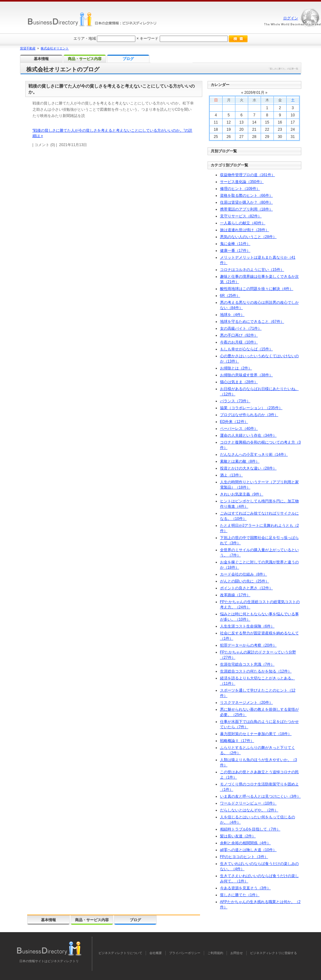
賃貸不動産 (28, 48)
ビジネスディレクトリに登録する (273, 953)
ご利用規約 (215, 953)
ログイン (291, 18)
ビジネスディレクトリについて (120, 953)
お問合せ (237, 953)
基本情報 (48, 920)
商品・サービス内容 (92, 920)
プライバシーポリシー (185, 953)
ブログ (135, 920)
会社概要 (156, 953)
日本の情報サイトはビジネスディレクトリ (49, 961)
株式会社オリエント (55, 48)
